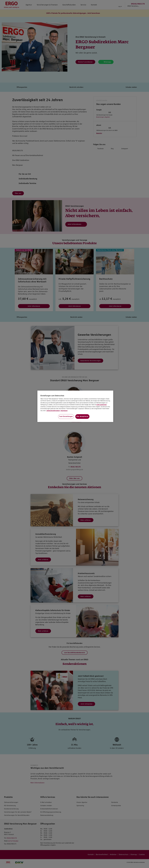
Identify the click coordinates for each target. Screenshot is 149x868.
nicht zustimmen (101, 405)
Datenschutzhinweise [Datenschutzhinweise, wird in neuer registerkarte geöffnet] (53, 411)
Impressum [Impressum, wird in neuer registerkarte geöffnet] (64, 411)
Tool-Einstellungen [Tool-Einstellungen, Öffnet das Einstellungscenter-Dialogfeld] (66, 416)
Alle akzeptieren (82, 416)
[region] (75, 406)
